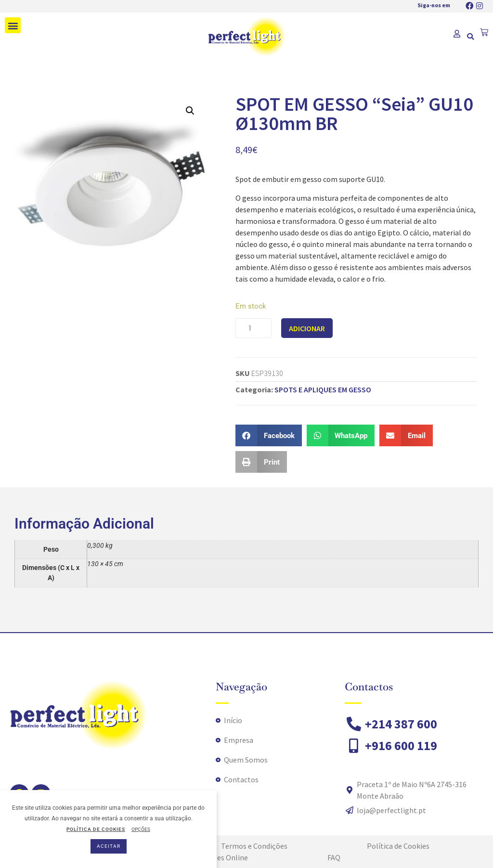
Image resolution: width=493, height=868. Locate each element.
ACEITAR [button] (109, 846)
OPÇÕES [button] (141, 829)
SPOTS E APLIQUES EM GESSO (323, 389)
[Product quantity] (253, 328)
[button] (13, 25)
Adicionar (307, 328)
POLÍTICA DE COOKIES (96, 829)
